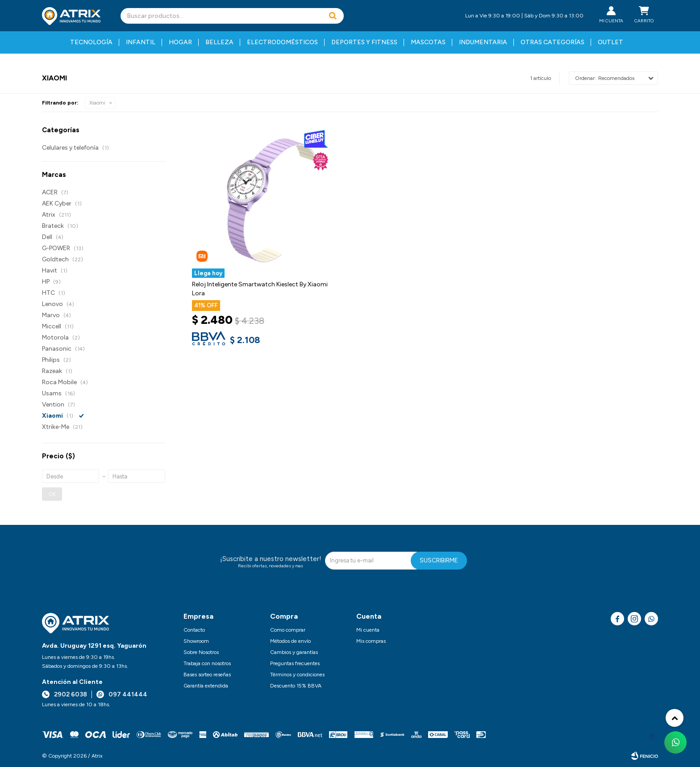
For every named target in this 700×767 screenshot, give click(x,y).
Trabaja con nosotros (207, 663)
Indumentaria (483, 42)
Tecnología (91, 42)
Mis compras (371, 641)
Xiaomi (97, 103)
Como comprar (288, 630)
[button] (333, 16)
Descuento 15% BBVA (296, 686)
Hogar (180, 42)
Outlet (610, 42)
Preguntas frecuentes (295, 663)
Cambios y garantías (294, 652)
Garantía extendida (206, 686)
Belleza (219, 42)
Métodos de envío (290, 641)
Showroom (196, 641)
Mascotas (428, 42)
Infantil (141, 42)
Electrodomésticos (282, 42)
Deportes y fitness (364, 42)
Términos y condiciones (297, 675)
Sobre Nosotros (201, 652)
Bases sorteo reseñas (207, 675)
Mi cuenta (368, 630)
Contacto (194, 630)
